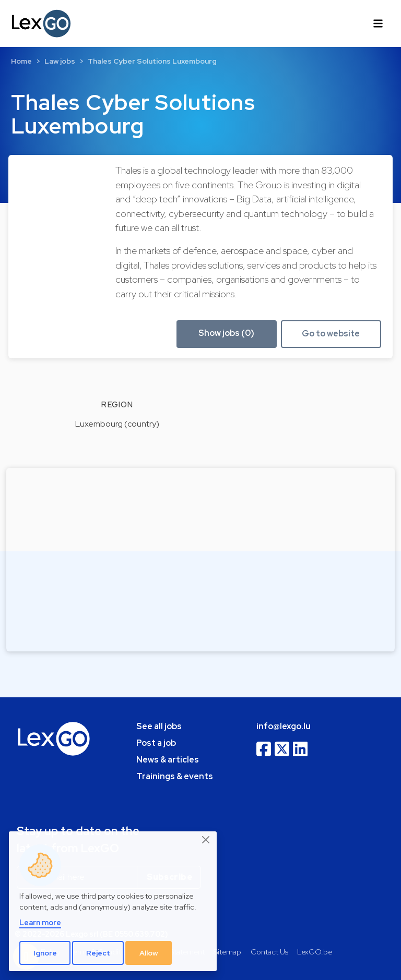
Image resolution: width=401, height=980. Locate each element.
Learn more (40, 922)
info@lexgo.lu (284, 726)
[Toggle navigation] (378, 23)
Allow (149, 953)
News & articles (168, 760)
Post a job (156, 743)
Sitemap (227, 952)
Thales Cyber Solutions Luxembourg (152, 61)
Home (21, 61)
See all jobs (159, 726)
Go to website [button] (331, 334)
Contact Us (269, 952)
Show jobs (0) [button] (226, 333)
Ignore (45, 953)
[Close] (206, 840)
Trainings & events (175, 776)
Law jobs (60, 61)
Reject (98, 953)
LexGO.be (315, 952)
